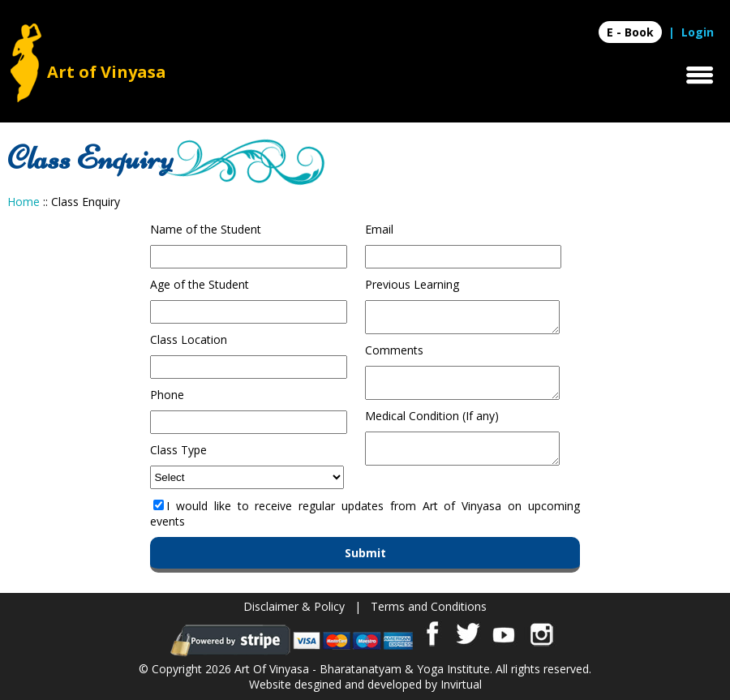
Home (24, 202)
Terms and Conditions (429, 606)
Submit (365, 553)
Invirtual (461, 684)
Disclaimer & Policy (294, 606)
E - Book (630, 32)
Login (698, 32)
